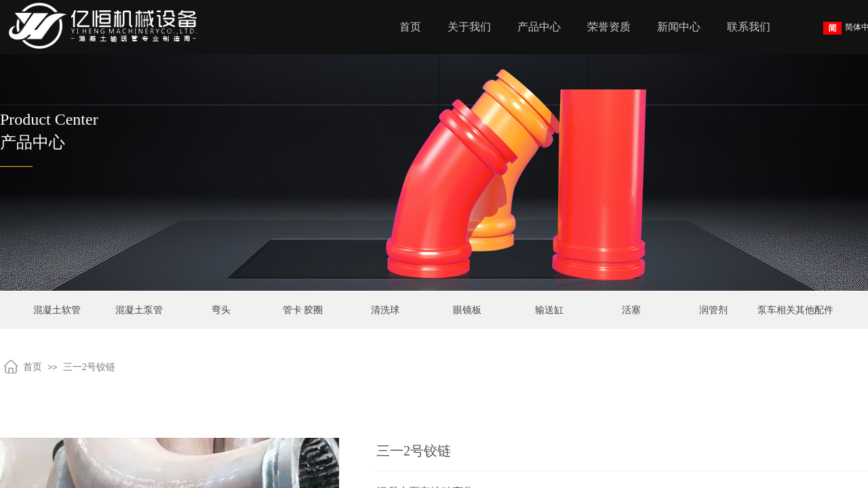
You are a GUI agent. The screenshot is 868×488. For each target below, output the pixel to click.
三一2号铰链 (89, 367)
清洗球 (385, 310)
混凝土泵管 (139, 310)
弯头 (221, 310)
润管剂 (713, 310)
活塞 (631, 310)
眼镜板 (467, 310)
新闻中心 (679, 27)
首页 (410, 27)
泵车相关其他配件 (795, 310)
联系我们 (749, 27)
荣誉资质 (609, 27)
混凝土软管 (57, 310)
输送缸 (549, 310)
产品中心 (539, 27)
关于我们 (469, 27)
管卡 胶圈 (303, 310)
